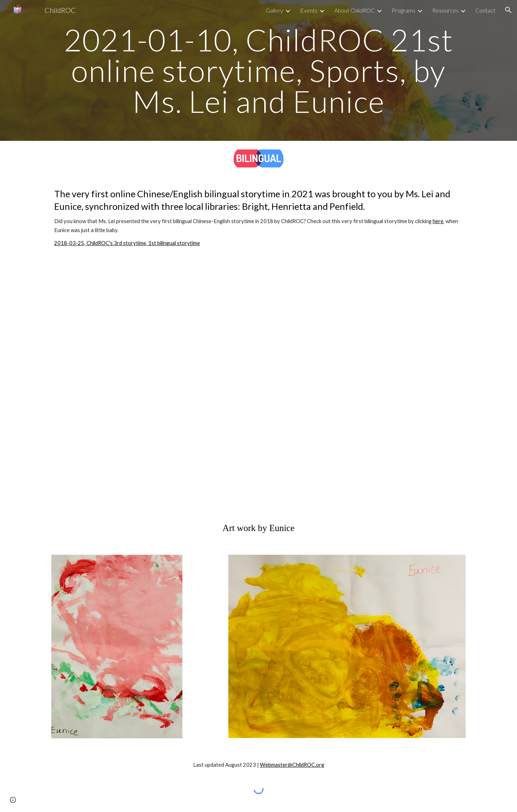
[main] (258, 70)
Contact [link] (485, 10)
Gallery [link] (274, 10)
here (438, 221)
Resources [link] (445, 10)
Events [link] (309, 10)
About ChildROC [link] (355, 10)
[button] (508, 10)
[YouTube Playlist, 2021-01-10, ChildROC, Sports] (258, 385)
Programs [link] (404, 10)
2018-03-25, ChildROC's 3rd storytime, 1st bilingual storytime (127, 243)
